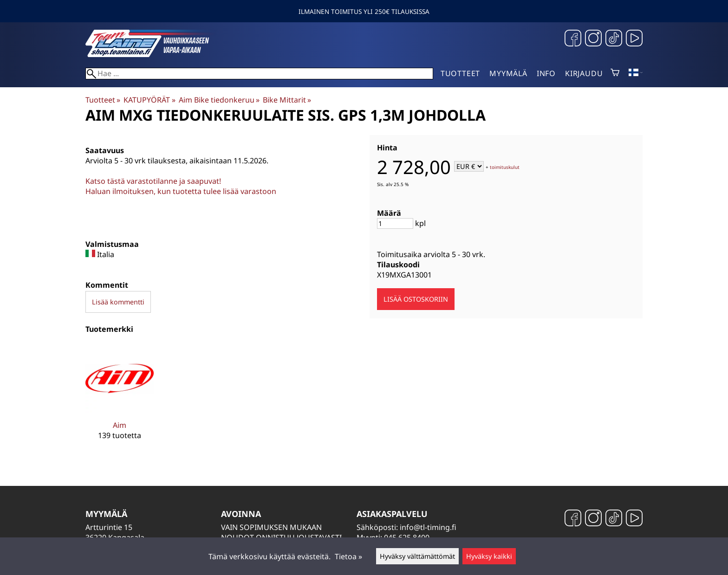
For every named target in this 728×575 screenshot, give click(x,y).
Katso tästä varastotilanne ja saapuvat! (153, 181)
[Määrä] (395, 223)
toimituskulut (505, 167)
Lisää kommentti (118, 302)
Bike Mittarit (287, 100)
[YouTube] (634, 39)
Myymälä (508, 73)
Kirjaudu (584, 73)
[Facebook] (573, 39)
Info (546, 73)
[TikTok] (614, 39)
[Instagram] (593, 39)
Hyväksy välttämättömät (417, 556)
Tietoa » (348, 556)
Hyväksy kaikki (489, 556)
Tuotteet (460, 73)
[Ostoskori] (615, 73)
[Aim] (120, 399)
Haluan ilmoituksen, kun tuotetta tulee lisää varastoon (181, 191)
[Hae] (259, 74)
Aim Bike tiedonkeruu (219, 100)
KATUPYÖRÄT (149, 100)
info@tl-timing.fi (428, 527)
